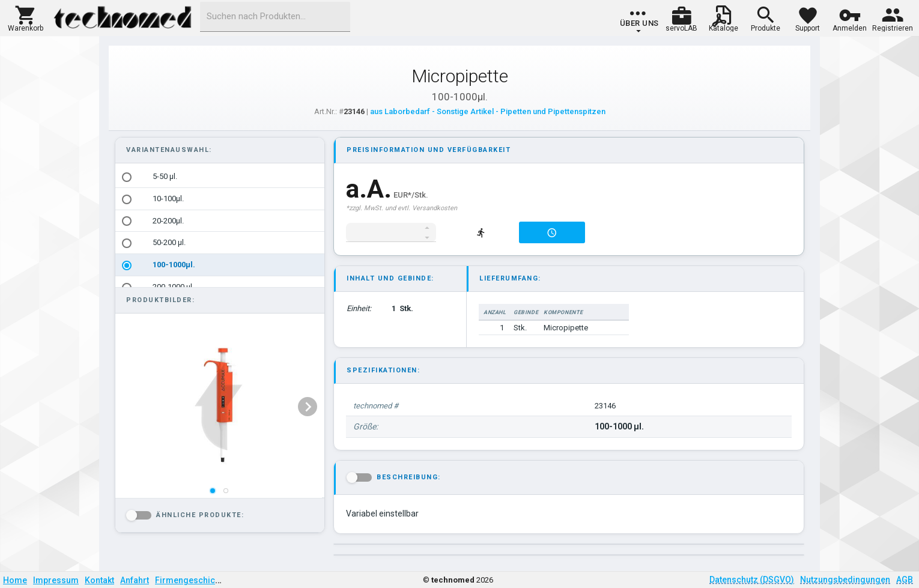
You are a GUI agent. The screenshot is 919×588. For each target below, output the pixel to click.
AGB (905, 580)
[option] (220, 177)
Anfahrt (135, 580)
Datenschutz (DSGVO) (752, 580)
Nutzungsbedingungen (845, 580)
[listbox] (220, 232)
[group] (639, 21)
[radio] (127, 177)
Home (15, 580)
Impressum (56, 580)
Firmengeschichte (191, 580)
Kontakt (99, 580)
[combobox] (275, 17)
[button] (26, 17)
